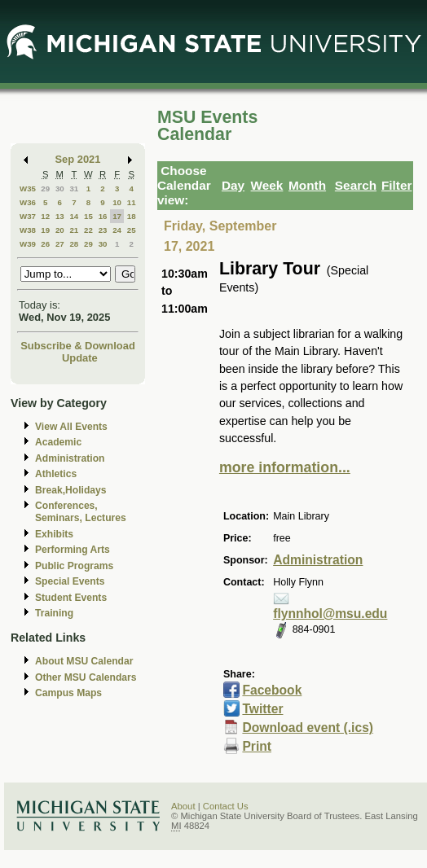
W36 (28, 202)
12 (45, 216)
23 (103, 230)
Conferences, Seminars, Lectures (81, 512)
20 (60, 230)
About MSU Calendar (84, 661)
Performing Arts (73, 550)
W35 (28, 189)
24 (117, 230)
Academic (58, 442)
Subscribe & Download (78, 346)
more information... (285, 467)
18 (132, 216)
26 (45, 244)
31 (74, 189)
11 (132, 202)
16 (103, 216)
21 (74, 230)
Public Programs (74, 566)
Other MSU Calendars (86, 677)
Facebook (272, 690)
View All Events (71, 427)
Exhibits (54, 534)
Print (257, 746)
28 (74, 244)
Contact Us (226, 806)
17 (117, 216)
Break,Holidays (71, 490)
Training (54, 613)
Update (80, 358)
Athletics (56, 474)
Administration (70, 458)
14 (74, 216)
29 (45, 189)
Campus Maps (68, 693)
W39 (28, 244)
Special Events (70, 581)
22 (88, 230)
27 (60, 244)
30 (60, 189)
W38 (28, 230)
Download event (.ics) (308, 728)
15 (88, 216)
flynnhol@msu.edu (330, 614)
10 (117, 202)
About (183, 806)
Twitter (262, 709)
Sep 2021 (78, 159)
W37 (28, 216)
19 (45, 230)
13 (60, 216)
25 (132, 230)
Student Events (71, 598)
